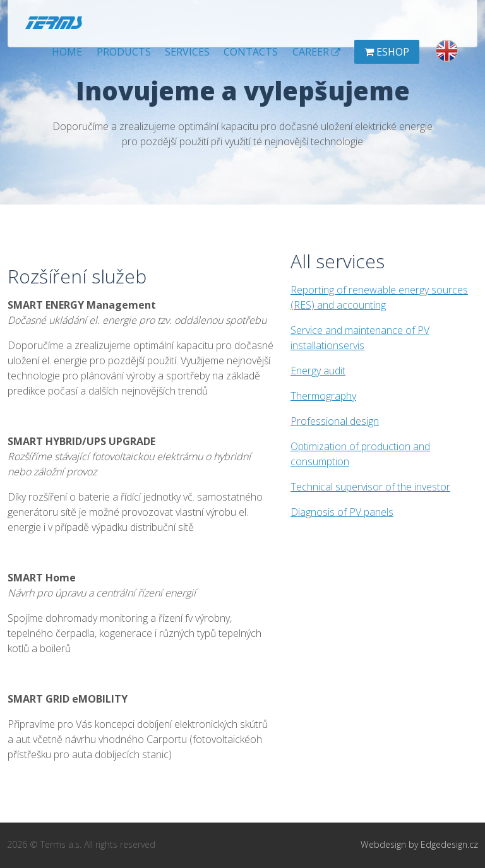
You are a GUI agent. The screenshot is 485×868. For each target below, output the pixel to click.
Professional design (335, 421)
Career (316, 52)
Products (124, 52)
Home (67, 52)
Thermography (323, 396)
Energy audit (318, 371)
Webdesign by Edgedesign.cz (419, 844)
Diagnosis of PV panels (342, 512)
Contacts (251, 52)
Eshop (387, 52)
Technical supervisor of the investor (370, 487)
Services (187, 52)
